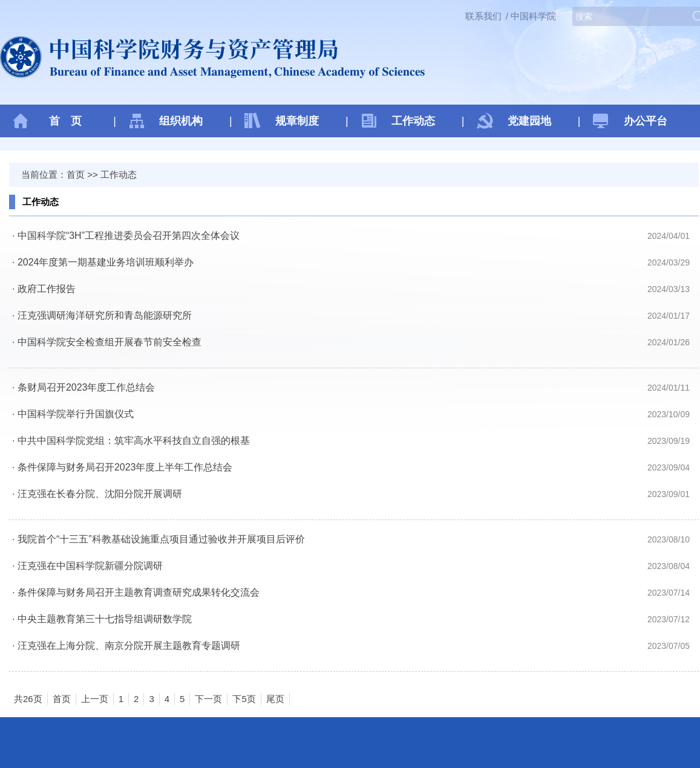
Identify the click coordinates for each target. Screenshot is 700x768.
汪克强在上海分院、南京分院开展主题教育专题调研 (129, 646)
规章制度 (297, 121)
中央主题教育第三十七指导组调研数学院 (105, 619)
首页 (76, 174)
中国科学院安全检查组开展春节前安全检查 (110, 342)
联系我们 (483, 16)
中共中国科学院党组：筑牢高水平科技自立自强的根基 (134, 441)
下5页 (244, 699)
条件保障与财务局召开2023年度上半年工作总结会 (125, 467)
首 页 (65, 121)
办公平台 (646, 121)
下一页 (208, 699)
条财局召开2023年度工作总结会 (87, 387)
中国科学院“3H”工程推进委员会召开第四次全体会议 (129, 236)
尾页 (275, 699)
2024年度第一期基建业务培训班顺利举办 (106, 262)
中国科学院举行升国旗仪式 (76, 414)
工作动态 (413, 121)
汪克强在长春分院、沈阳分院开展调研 (100, 494)
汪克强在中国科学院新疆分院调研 (90, 566)
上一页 (95, 699)
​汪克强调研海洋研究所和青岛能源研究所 (105, 315)
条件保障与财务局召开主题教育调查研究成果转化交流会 (139, 592)
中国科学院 (533, 16)
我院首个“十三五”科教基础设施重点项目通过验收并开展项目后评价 (161, 539)
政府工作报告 (47, 289)
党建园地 (529, 121)
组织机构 (181, 121)
